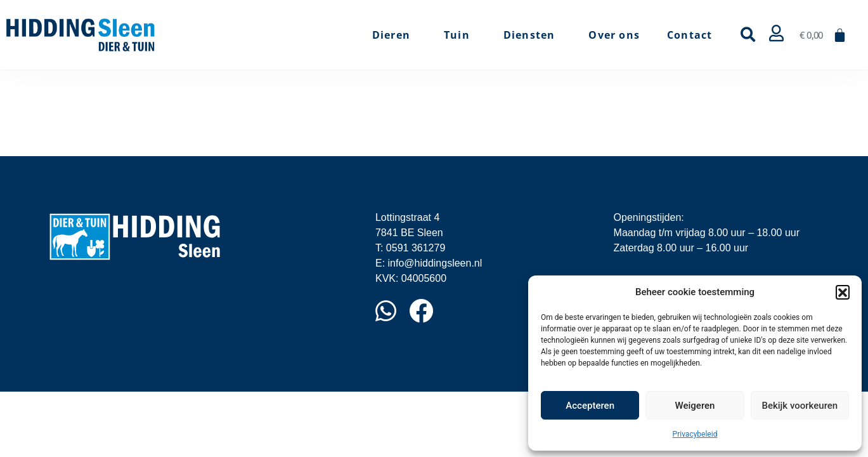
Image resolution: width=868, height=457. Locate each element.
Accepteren (590, 406)
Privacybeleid (695, 434)
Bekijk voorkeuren (800, 406)
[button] (843, 292)
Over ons (614, 35)
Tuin (460, 35)
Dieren (394, 35)
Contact (690, 35)
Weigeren (695, 406)
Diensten (533, 35)
